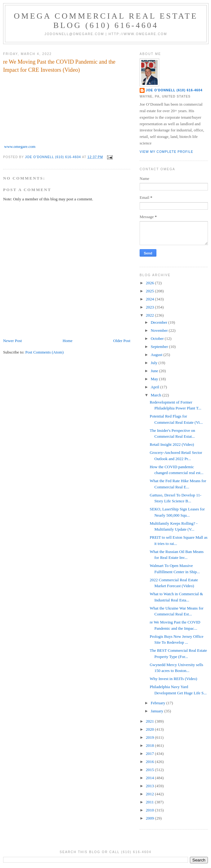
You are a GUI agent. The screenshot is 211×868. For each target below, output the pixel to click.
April (156, 387)
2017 (150, 754)
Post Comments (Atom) (45, 352)
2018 (150, 745)
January (158, 711)
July (155, 363)
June (155, 371)
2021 (150, 721)
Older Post (122, 341)
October (158, 338)
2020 (150, 729)
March (157, 395)
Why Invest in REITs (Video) (173, 679)
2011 (150, 802)
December (160, 322)
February (159, 703)
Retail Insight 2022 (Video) (172, 444)
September (160, 347)
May (155, 379)
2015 (150, 770)
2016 (150, 762)
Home (68, 341)
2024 (150, 299)
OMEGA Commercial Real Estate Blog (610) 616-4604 (106, 21)
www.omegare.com (20, 146)
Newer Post (12, 341)
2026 (150, 283)
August (157, 355)
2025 (150, 291)
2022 (150, 315)
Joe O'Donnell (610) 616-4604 (174, 90)
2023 (150, 307)
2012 (150, 794)
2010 (150, 810)
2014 (150, 778)
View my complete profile (166, 152)
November (160, 330)
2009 (150, 818)
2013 (150, 786)
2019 (150, 737)
